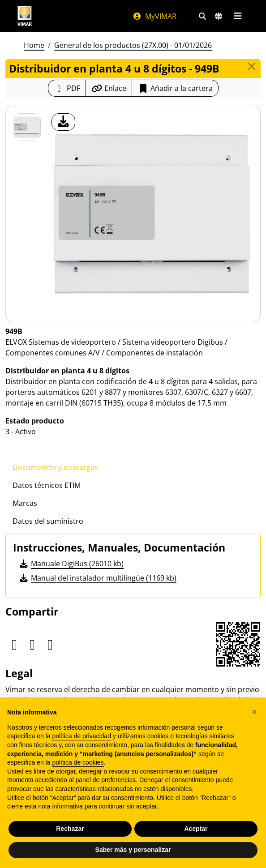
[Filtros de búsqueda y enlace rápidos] (202, 16)
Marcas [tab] (25, 503)
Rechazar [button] (70, 829)
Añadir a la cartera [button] (175, 88)
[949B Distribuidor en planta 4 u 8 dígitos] (27, 127)
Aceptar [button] (196, 829)
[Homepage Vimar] (25, 16)
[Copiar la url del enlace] (109, 88)
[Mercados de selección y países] (219, 16)
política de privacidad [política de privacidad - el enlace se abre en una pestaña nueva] (82, 736)
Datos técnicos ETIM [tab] (47, 485)
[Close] (252, 66)
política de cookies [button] (78, 762)
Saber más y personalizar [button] (133, 850)
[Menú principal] (238, 16)
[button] (254, 712)
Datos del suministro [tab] (48, 521)
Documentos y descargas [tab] (55, 467)
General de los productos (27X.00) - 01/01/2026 (133, 45)
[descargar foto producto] (63, 122)
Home (34, 45)
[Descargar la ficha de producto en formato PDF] (67, 88)
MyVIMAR (154, 16)
